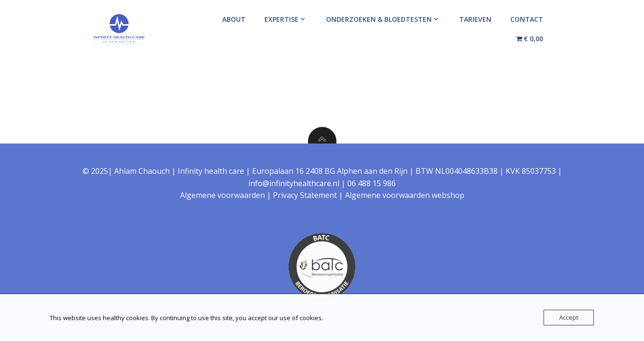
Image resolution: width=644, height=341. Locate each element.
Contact (527, 19)
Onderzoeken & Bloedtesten (383, 19)
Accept (569, 317)
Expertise (286, 19)
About (234, 19)
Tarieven (475, 19)
